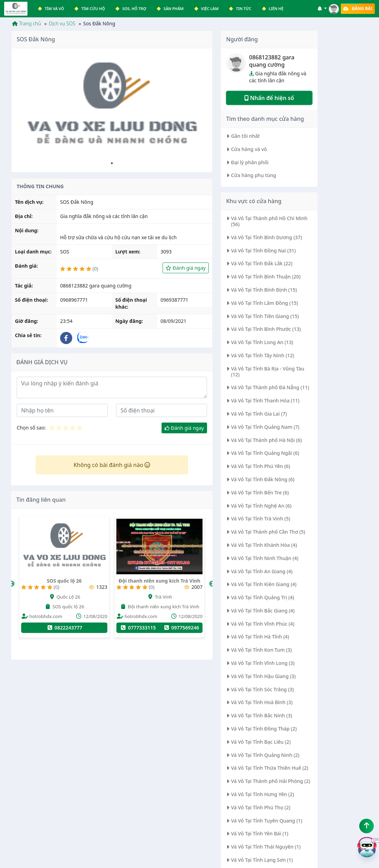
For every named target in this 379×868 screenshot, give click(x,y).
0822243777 (105, 628)
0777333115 (178, 628)
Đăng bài (358, 9)
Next (212, 584)
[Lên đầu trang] (366, 826)
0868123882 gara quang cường (272, 61)
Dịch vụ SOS (62, 23)
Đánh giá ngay (186, 268)
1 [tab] (112, 163)
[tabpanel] (112, 106)
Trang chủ (27, 23)
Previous (11, 584)
